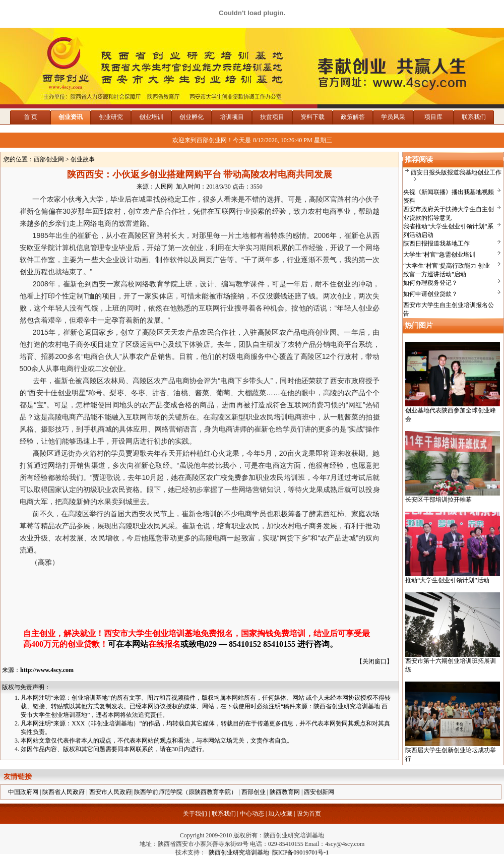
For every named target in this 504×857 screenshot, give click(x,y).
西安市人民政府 (110, 792)
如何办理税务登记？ (430, 283)
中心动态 (252, 814)
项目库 (433, 117)
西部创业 (254, 792)
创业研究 (111, 117)
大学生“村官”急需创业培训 (439, 255)
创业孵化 (192, 117)
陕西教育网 (285, 792)
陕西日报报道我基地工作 (436, 243)
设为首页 (309, 814)
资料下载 (312, 117)
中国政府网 (23, 792)
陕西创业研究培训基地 (237, 852)
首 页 (30, 117)
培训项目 (232, 117)
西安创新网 (319, 792)
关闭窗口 (374, 661)
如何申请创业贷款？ (430, 294)
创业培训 (151, 117)
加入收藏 (280, 814)
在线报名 (164, 644)
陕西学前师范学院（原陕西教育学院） (185, 792)
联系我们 (474, 117)
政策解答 (353, 117)
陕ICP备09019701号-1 (301, 852)
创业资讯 (71, 117)
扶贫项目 (272, 117)
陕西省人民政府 (64, 792)
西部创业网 (49, 159)
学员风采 (393, 117)
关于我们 (195, 814)
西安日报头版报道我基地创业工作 (456, 172)
